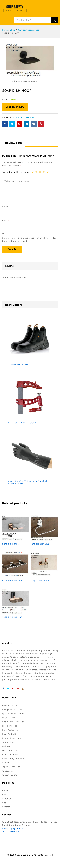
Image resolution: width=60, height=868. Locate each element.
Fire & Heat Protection (13, 722)
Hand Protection (10, 730)
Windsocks (7, 771)
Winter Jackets (10, 775)
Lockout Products (11, 750)
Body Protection (10, 705)
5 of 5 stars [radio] (48, 172)
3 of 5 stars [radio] (40, 172)
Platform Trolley (10, 754)
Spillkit (6, 763)
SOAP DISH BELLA (11, 544)
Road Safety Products (13, 759)
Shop (5, 795)
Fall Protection (9, 718)
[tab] (14, 144)
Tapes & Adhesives (11, 767)
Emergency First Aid (12, 710)
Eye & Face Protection (13, 714)
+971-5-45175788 (10, 832)
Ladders (6, 746)
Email (6, 220)
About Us (7, 799)
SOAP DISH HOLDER (12, 581)
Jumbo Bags (8, 742)
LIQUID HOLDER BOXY (42, 581)
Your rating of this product (15, 172)
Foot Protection (10, 726)
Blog (4, 803)
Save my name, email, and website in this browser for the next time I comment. (29, 239)
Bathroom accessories (23, 117)
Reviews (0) (14, 143)
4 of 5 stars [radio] (44, 172)
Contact (6, 807)
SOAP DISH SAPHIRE (12, 617)
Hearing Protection (11, 738)
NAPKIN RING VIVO (40, 544)
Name (6, 206)
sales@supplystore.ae (13, 828)
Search (54, 20)
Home (5, 790)
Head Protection (10, 734)
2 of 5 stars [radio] (36, 172)
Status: (6, 99)
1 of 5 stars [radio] (33, 172)
